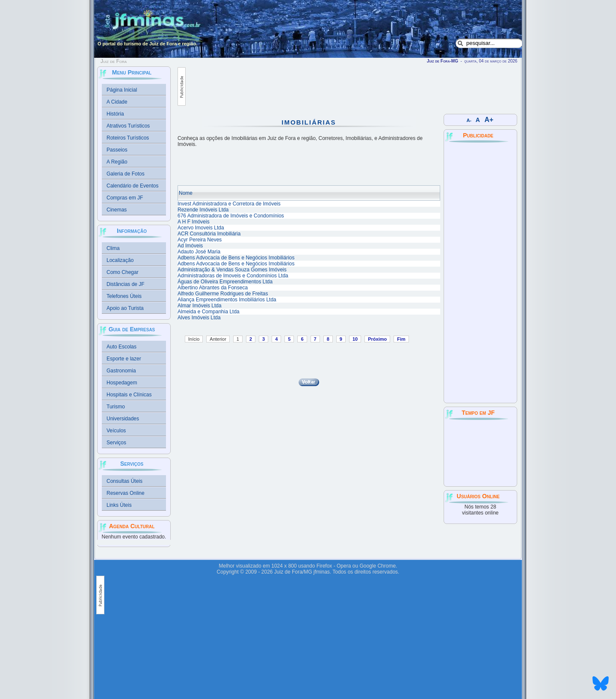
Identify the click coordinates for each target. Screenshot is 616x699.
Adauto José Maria (199, 252)
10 (355, 339)
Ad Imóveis (190, 246)
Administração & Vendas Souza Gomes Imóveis (232, 270)
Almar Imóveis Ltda (200, 306)
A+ (489, 120)
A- (469, 120)
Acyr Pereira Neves (200, 240)
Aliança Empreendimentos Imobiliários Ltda (227, 300)
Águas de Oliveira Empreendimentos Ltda (225, 282)
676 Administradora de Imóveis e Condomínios (231, 216)
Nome (186, 193)
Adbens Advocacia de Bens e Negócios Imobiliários (236, 258)
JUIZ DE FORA (480, 452)
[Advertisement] (341, 86)
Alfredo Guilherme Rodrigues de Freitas (223, 294)
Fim (401, 339)
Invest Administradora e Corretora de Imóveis (229, 204)
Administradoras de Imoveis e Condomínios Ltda (233, 276)
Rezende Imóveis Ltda (203, 210)
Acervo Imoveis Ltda (201, 228)
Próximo (377, 339)
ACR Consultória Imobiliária (209, 234)
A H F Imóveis (194, 222)
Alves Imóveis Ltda (199, 318)
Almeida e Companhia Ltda (209, 312)
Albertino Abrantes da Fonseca (213, 288)
